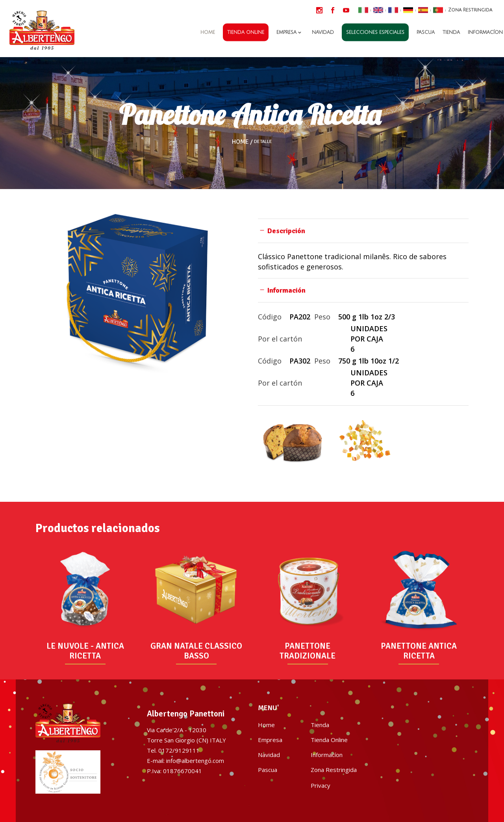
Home (240, 142)
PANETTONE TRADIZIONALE (308, 651)
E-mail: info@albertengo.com (185, 761)
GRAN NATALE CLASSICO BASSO (196, 651)
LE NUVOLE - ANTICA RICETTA (85, 651)
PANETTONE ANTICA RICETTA (419, 651)
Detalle (263, 142)
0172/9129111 (179, 750)
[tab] (363, 231)
